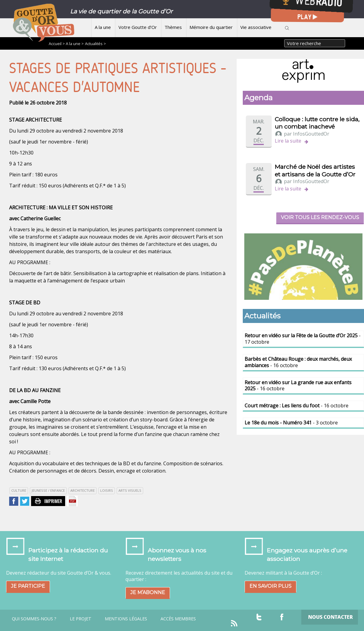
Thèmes (173, 27)
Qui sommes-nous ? (34, 619)
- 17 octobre (303, 339)
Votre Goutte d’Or (138, 27)
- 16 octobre (298, 362)
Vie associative (256, 27)
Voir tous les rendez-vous (320, 217)
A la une (103, 27)
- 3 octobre (291, 423)
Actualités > (95, 44)
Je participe (28, 586)
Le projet (81, 619)
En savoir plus (270, 586)
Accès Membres (178, 619)
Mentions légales (126, 619)
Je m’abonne (148, 592)
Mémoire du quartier (211, 27)
